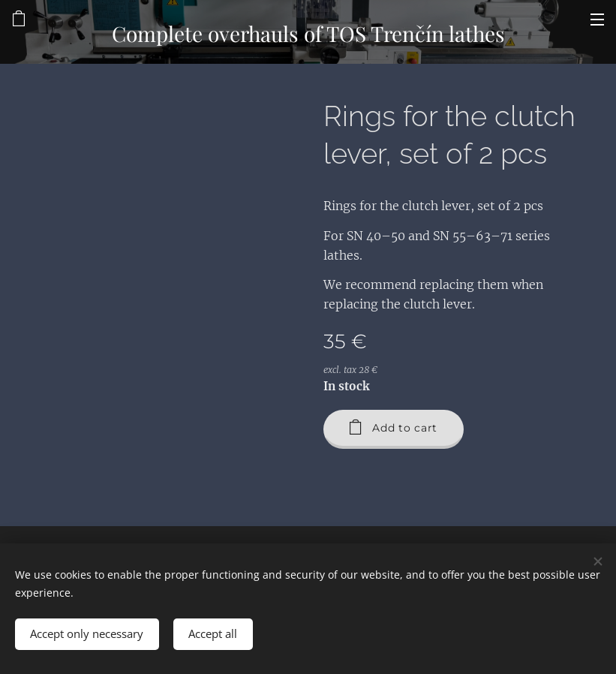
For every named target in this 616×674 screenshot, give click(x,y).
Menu (597, 20)
